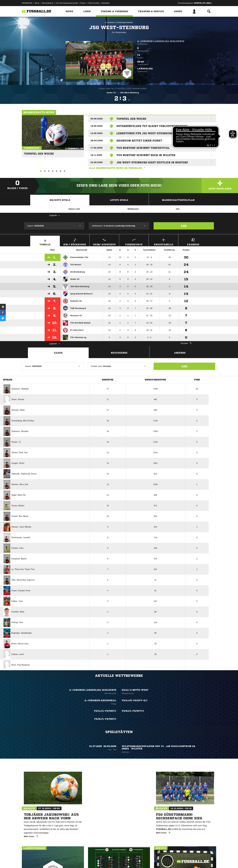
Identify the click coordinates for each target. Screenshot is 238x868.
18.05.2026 (96, 126)
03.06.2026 (97, 119)
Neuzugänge (119, 353)
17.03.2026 (96, 148)
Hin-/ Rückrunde (75, 242)
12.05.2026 (96, 133)
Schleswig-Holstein (125, 22)
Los (184, 226)
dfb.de (37, 3)
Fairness (193, 242)
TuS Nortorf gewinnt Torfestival (143, 148)
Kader (58, 353)
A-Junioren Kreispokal (100, 700)
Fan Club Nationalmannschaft (67, 3)
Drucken (186, 343)
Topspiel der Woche (38, 152)
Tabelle (45, 242)
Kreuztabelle (163, 242)
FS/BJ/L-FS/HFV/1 (133, 711)
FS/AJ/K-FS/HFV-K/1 (135, 700)
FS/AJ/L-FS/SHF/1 (105, 711)
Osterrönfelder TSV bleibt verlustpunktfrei (152, 126)
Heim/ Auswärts (104, 242)
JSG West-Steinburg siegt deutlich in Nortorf (152, 162)
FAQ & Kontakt (94, 3)
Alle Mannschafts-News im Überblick (118, 168)
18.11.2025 (96, 155)
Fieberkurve (134, 242)
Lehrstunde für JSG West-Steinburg (145, 133)
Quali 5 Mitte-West (135, 690)
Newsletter (105, 3)
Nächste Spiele (60, 200)
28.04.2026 (97, 141)
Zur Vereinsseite (119, 32)
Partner (83, 3)
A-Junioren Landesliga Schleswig (161, 41)
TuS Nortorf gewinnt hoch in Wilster (146, 155)
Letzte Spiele (119, 200)
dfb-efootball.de (48, 3)
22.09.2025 (97, 162)
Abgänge (180, 353)
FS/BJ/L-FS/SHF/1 (105, 719)
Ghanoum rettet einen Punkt (139, 141)
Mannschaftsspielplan (178, 200)
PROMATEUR (27, 3)
